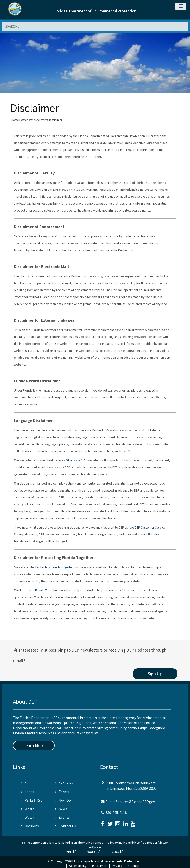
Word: (94, 852)
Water (28, 817)
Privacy (117, 866)
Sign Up (155, 674)
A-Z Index (64, 783)
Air (25, 783)
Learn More (34, 745)
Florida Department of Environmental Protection (95, 11)
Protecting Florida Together (55, 567)
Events (62, 817)
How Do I (64, 800)
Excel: (117, 852)
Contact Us (65, 826)
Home (15, 120)
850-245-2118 (116, 813)
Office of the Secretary (34, 120)
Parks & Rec (32, 800)
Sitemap (134, 866)
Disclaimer (99, 866)
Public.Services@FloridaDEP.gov (130, 802)
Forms (62, 792)
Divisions (30, 826)
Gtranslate (73, 460)
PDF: (71, 852)
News (61, 809)
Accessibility (78, 866)
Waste (28, 809)
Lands (28, 792)
